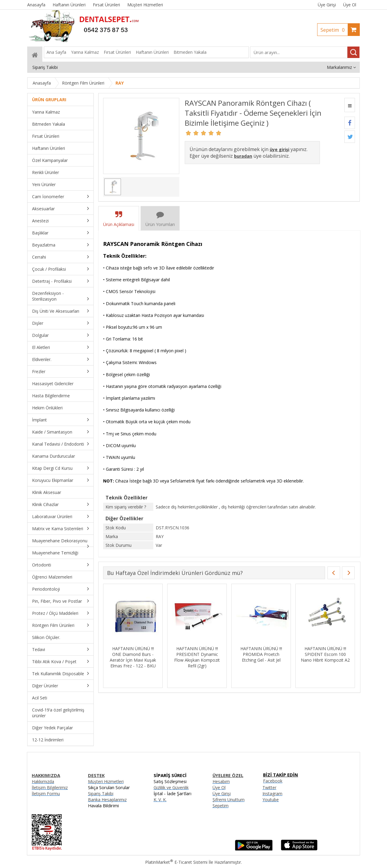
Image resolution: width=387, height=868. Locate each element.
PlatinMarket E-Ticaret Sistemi (176, 862)
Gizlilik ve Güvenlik (171, 787)
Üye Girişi (327, 5)
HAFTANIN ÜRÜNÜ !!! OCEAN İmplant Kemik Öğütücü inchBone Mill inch (197, 657)
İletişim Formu (46, 794)
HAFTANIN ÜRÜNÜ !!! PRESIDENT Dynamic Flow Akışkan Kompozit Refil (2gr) (325, 657)
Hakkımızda (43, 781)
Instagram (272, 794)
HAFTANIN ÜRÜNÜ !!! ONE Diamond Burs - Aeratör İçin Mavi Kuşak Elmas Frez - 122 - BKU (261, 657)
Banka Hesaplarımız (107, 800)
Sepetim (334, 30)
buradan (243, 156)
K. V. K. (160, 800)
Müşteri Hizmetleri (106, 781)
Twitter (269, 787)
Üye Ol (350, 5)
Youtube (271, 800)
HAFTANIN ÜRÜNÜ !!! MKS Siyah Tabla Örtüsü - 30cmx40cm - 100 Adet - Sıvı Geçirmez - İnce (133, 657)
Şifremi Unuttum (229, 800)
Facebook (273, 781)
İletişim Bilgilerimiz (50, 787)
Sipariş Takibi (101, 794)
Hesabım (221, 781)
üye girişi (280, 149)
